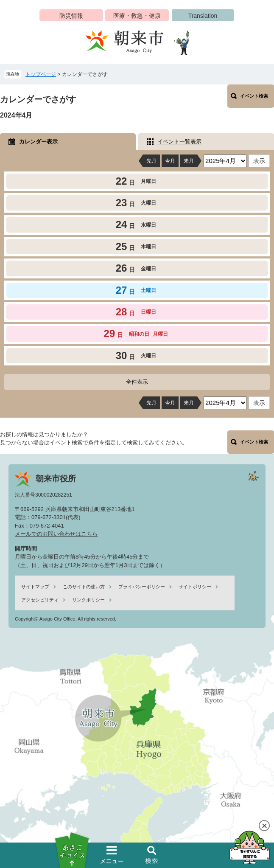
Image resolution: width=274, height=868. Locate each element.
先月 (151, 161)
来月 (189, 161)
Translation (203, 16)
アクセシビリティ (40, 600)
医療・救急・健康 (137, 16)
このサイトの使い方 (84, 587)
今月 (170, 161)
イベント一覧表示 (179, 142)
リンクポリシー (88, 600)
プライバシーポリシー (142, 587)
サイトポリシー (195, 587)
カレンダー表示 (38, 142)
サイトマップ (35, 587)
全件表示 (137, 382)
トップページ (41, 74)
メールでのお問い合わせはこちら (56, 534)
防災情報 (71, 16)
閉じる (264, 826)
